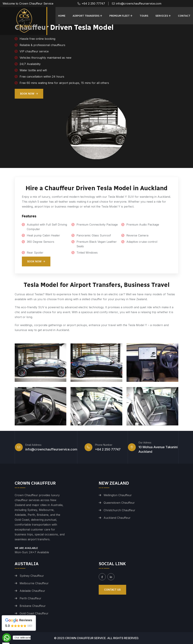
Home (62, 16)
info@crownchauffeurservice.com (139, 4)
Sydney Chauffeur (32, 576)
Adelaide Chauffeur (32, 591)
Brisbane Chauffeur (33, 606)
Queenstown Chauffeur (119, 503)
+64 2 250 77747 (93, 4)
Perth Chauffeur (30, 598)
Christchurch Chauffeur (119, 510)
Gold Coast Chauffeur (34, 613)
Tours (144, 16)
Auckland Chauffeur (117, 518)
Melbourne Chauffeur (34, 583)
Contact (184, 16)
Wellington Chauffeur (118, 495)
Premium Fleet (120, 16)
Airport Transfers (86, 16)
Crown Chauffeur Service (85, 638)
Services (162, 16)
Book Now (29, 94)
